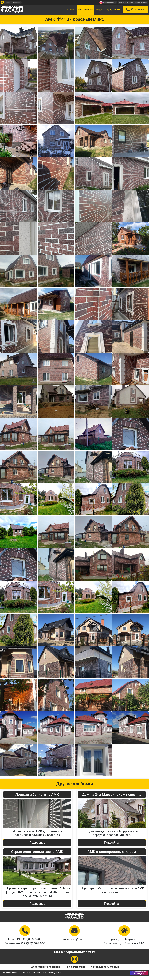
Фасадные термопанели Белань (133, 2)
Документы (113, 10)
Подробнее (37, 847)
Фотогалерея (85, 10)
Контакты (135, 10)
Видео (100, 10)
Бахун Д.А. (139, 977)
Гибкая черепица (76, 971)
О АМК (71, 10)
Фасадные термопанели (105, 971)
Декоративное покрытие (46, 971)
